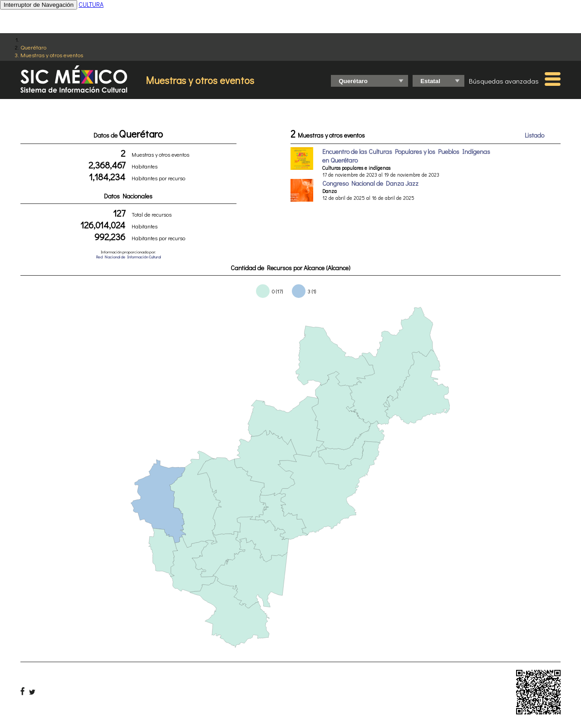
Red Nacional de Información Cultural (128, 257)
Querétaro (33, 47)
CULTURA (91, 4)
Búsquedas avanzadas (504, 81)
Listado (534, 135)
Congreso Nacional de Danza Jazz (370, 183)
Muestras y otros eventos (52, 55)
